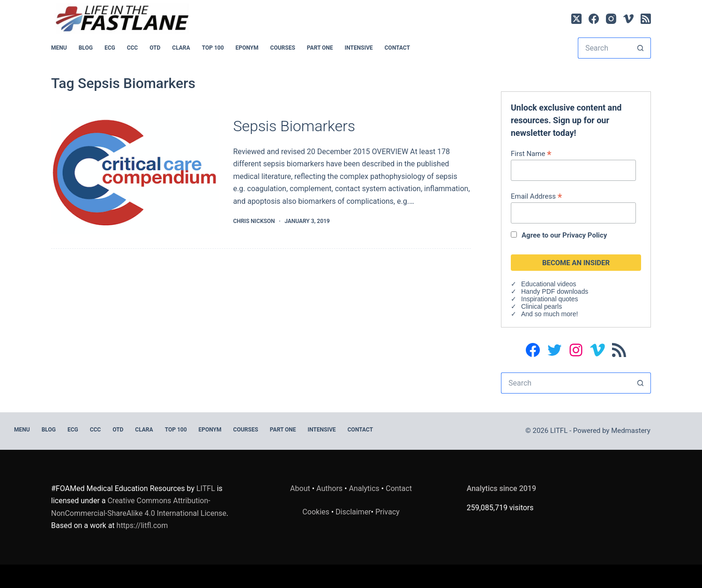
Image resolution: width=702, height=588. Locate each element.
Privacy (388, 512)
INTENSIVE (359, 48)
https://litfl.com (142, 525)
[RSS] (646, 19)
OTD (155, 48)
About (300, 488)
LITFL (206, 488)
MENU (59, 48)
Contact (397, 48)
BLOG (86, 48)
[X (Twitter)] (576, 19)
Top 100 (213, 48)
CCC (133, 48)
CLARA (181, 48)
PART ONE (320, 48)
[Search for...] (604, 48)
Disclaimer (353, 512)
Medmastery (631, 431)
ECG (110, 48)
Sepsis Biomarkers (294, 126)
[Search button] (640, 48)
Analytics (364, 488)
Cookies (317, 512)
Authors (329, 488)
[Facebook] (594, 19)
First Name (531, 153)
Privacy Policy (585, 235)
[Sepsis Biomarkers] (135, 172)
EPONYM (247, 48)
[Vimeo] (628, 19)
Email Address (536, 196)
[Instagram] (611, 19)
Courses (283, 48)
